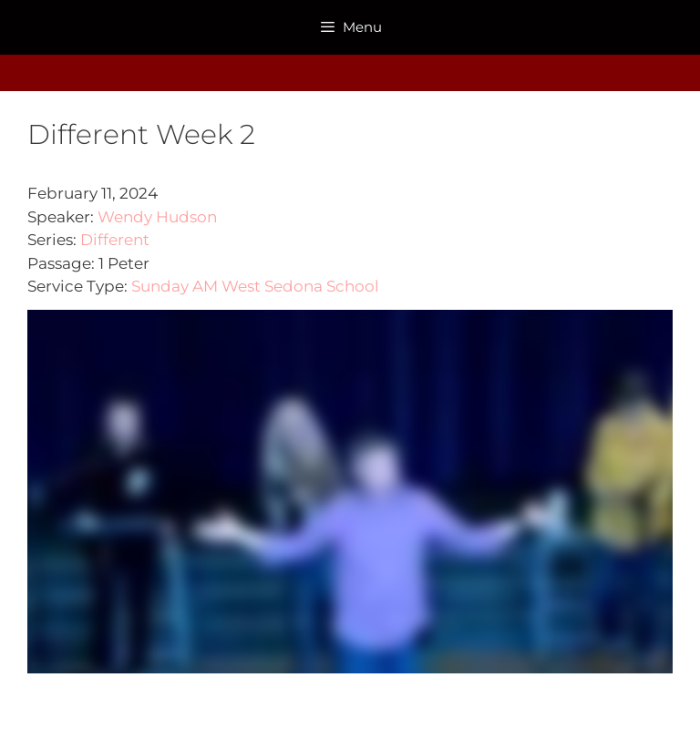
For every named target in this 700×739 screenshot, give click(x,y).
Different (115, 240)
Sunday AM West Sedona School (255, 286)
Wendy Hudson (157, 217)
